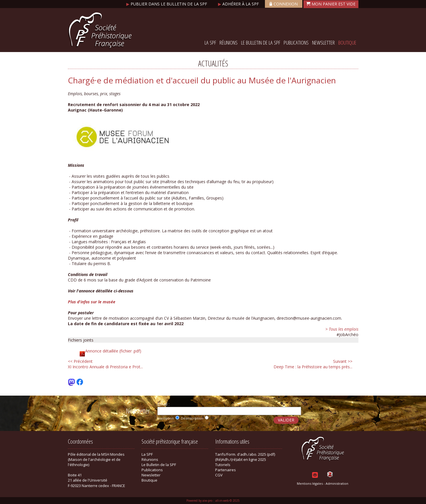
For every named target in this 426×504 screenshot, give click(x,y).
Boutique (347, 43)
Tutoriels (223, 465)
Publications (296, 43)
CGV (219, 475)
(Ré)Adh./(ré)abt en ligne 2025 (241, 459)
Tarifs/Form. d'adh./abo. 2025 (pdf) (245, 454)
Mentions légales (310, 483)
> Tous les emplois (342, 329)
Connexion (284, 4)
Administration (337, 483)
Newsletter (323, 43)
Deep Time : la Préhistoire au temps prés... (313, 364)
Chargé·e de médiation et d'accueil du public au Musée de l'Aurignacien (202, 80)
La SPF (210, 43)
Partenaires (226, 470)
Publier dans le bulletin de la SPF (167, 4)
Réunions (229, 43)
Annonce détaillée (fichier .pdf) (113, 351)
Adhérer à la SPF (239, 4)
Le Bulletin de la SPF (261, 43)
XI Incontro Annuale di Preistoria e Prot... (105, 364)
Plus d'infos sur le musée (92, 302)
